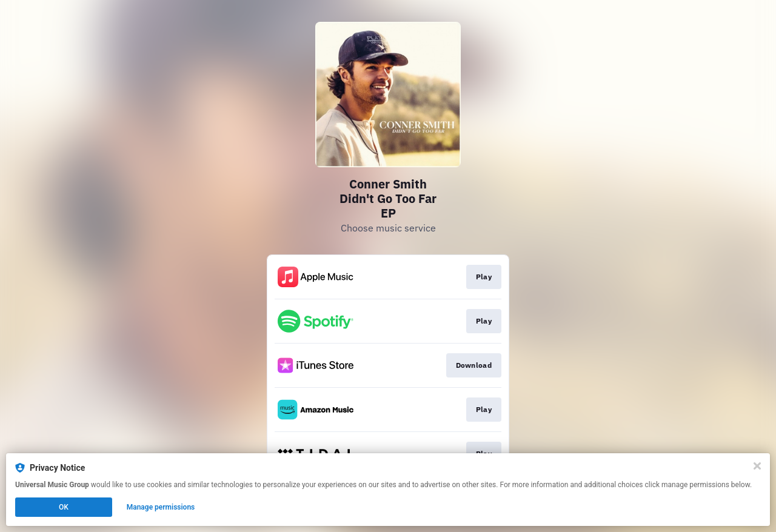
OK (64, 507)
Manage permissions (161, 507)
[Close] (757, 466)
